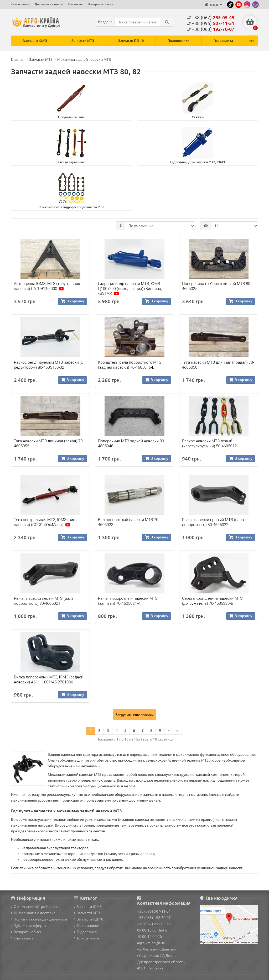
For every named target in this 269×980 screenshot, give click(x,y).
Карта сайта (22, 938)
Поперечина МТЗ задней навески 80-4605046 (132, 444)
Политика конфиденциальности (40, 919)
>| (178, 731)
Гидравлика (223, 41)
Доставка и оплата (49, 4)
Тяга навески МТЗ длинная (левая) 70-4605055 (49, 444)
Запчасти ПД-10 (131, 41)
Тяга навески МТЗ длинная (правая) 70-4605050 (218, 365)
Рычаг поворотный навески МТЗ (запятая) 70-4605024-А (128, 601)
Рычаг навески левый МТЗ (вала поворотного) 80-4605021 (44, 601)
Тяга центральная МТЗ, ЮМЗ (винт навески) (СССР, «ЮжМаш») (46, 522)
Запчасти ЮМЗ (35, 41)
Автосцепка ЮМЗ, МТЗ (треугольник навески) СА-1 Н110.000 (47, 286)
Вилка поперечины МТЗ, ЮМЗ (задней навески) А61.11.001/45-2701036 (49, 680)
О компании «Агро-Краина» (36, 907)
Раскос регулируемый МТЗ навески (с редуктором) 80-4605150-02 (48, 365)
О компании (20, 4)
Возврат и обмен (100, 4)
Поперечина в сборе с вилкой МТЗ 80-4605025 (217, 286)
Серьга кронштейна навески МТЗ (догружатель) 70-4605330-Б (212, 601)
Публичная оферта (28, 926)
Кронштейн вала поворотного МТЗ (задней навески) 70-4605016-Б (130, 365)
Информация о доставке (33, 913)
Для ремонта (86, 938)
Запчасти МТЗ (83, 41)
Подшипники (179, 41)
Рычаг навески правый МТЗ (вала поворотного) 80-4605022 (213, 522)
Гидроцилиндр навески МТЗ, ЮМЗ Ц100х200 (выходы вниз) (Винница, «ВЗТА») (130, 289)
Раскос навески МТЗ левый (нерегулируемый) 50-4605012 (209, 444)
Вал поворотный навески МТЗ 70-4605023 (129, 522)
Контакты (75, 4)
